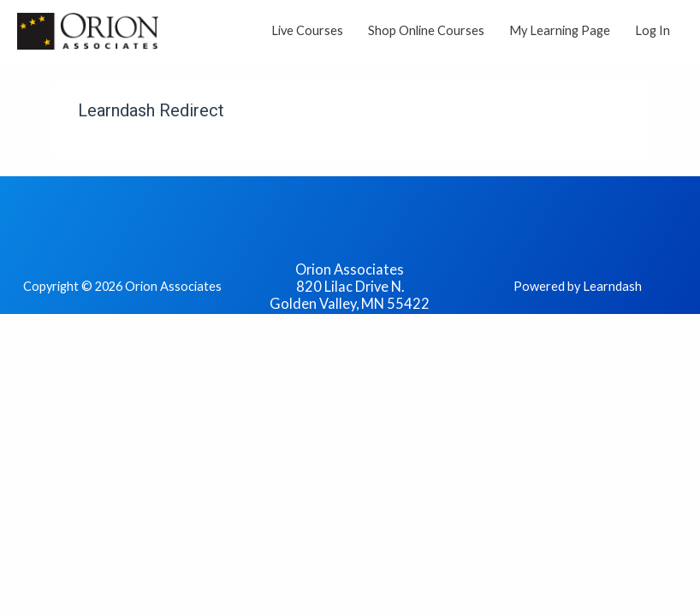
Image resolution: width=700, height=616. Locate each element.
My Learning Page (560, 30)
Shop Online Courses (426, 30)
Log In (653, 30)
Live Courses (307, 30)
